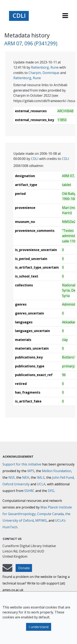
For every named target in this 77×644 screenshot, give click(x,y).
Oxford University (16, 484)
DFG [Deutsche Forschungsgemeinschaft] (51, 491)
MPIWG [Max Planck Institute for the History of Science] (41, 520)
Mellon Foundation (56, 471)
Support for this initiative (22, 464)
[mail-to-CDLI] (7, 570)
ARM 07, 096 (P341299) (31, 43)
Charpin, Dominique (44, 73)
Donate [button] (24, 568)
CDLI (35, 159)
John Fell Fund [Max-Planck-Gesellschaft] (63, 477)
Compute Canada (50, 514)
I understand (39, 627)
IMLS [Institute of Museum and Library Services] (41, 477)
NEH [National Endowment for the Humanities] (26, 477)
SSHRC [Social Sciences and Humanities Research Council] (29, 491)
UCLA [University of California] (41, 484)
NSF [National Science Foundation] (11, 477)
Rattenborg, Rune (45, 67)
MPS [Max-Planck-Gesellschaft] (31, 471)
